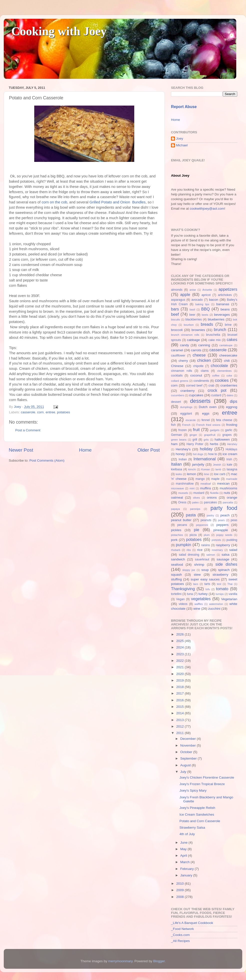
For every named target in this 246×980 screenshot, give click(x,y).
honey (180, 454)
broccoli (177, 330)
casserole (28, 412)
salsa (225, 555)
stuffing (176, 579)
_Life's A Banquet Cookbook (192, 923)
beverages (222, 315)
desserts (200, 401)
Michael (182, 145)
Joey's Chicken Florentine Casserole (207, 777)
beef (175, 314)
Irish (229, 459)
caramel (177, 350)
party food (224, 508)
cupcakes (196, 395)
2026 (180, 634)
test (219, 584)
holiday (206, 449)
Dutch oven (208, 407)
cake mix (215, 340)
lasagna (232, 469)
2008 (180, 897)
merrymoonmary (120, 961)
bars (175, 309)
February (187, 869)
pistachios (177, 535)
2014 (180, 713)
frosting (232, 425)
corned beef (194, 386)
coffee (216, 376)
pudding (232, 540)
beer (192, 315)
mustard (199, 493)
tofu (208, 589)
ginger (193, 435)
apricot (206, 295)
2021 (180, 667)
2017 (180, 693)
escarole (191, 420)
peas (234, 520)
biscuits (175, 319)
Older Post (149, 450)
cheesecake (228, 355)
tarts (207, 584)
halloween (222, 439)
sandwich (178, 559)
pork (174, 540)
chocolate (219, 366)
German (176, 435)
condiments (201, 381)
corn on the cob (54, 202)
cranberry (188, 391)
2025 (180, 641)
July (184, 772)
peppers (222, 525)
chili (227, 361)
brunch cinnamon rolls (185, 335)
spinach (224, 570)
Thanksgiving (183, 589)
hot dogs (198, 454)
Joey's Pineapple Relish (197, 808)
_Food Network (182, 929)
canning (204, 345)
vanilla (233, 594)
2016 (180, 700)
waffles (199, 604)
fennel (206, 420)
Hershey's (183, 449)
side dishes (226, 564)
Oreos (182, 502)
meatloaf (206, 484)
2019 (180, 680)
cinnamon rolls (182, 371)
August (186, 765)
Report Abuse (184, 107)
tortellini (176, 594)
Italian (176, 464)
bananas (223, 304)
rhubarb (176, 550)
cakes (232, 340)
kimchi (192, 469)
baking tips (202, 304)
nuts (227, 493)
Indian (183, 459)
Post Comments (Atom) (47, 460)
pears (221, 520)
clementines (224, 371)
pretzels (216, 540)
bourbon (189, 325)
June (184, 843)
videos (183, 604)
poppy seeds (224, 535)
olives (196, 498)
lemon (191, 474)
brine (228, 325)
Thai (230, 584)
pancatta (228, 502)
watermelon (216, 604)
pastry (210, 515)
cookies (222, 380)
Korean (206, 469)
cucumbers (178, 395)
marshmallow (185, 484)
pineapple (221, 530)
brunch (220, 330)
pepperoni (202, 525)
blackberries (194, 319)
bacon (214, 300)
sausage (223, 559)
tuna (190, 594)
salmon (211, 555)
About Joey (180, 176)
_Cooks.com (180, 935)
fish (173, 425)
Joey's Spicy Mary (193, 790)
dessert (176, 402)
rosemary (217, 550)
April (184, 856)
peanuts (206, 520)
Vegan (180, 599)
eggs (206, 413)
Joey (180, 138)
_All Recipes (180, 941)
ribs (189, 550)
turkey (203, 594)
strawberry (220, 575)
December (188, 739)
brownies (198, 330)
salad (233, 550)
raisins (205, 545)
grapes (227, 435)
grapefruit (210, 435)
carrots (196, 350)
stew (197, 575)
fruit (196, 430)
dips (233, 401)
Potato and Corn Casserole (200, 821)
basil (192, 309)
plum (207, 535)
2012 (180, 726)
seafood (177, 565)
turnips (219, 594)
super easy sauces (205, 579)
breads (207, 324)
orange (232, 498)
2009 (180, 890)
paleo (195, 502)
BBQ (205, 309)
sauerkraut (202, 559)
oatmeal (177, 498)
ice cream (230, 454)
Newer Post (21, 450)
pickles (176, 530)
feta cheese (224, 420)
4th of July (187, 834)
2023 (180, 654)
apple (185, 294)
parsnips (195, 509)
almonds (177, 290)
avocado (197, 300)
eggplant (186, 414)
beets (205, 315)
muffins (206, 488)
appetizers (228, 289)
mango (200, 479)
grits (206, 440)
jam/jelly (198, 464)
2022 (180, 661)
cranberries (229, 385)
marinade (232, 479)
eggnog (232, 407)
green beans (179, 440)
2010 (180, 884)
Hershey (232, 444)
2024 (180, 647)
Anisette (207, 290)
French (186, 425)
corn (40, 412)
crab (211, 386)
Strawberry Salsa (192, 828)
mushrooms (229, 488)
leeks (179, 474)
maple (215, 479)
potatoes (63, 412)
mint (192, 488)
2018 (180, 687)
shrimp (199, 565)
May (184, 849)
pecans (182, 525)
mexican (223, 483)
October (187, 752)
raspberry (223, 545)
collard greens (180, 381)
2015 (180, 707)
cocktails (177, 376)
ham (174, 444)
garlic (229, 430)
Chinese (177, 366)
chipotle (198, 366)
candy (184, 345)
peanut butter (181, 520)
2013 (180, 720)
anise (193, 290)
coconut (196, 375)
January (187, 875)
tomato (222, 589)
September (189, 758)
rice (200, 550)
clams (205, 371)
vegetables (201, 599)
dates (230, 395)
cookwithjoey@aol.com (207, 209)
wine (197, 609)
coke (229, 376)
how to (212, 454)
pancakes (210, 502)
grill (195, 440)
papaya (175, 509)
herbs (214, 444)
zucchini (214, 609)
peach (225, 515)
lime (206, 474)
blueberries (216, 319)
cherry (183, 361)
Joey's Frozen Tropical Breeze (202, 784)
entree (50, 412)
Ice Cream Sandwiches (197, 814)
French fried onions (208, 425)
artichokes (225, 295)
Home (85, 450)
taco (195, 584)
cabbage (193, 340)
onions (212, 498)
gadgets (215, 430)
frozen (182, 430)
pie (196, 530)
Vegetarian (229, 599)
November (188, 745)
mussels (183, 493)
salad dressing (189, 555)
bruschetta (213, 335)
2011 (180, 733)
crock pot (217, 390)
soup (205, 570)
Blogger (159, 961)
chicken (204, 360)
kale (229, 465)
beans (225, 309)
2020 (180, 674)
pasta (191, 515)
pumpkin (183, 545)
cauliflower (178, 356)
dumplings (186, 407)
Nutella (214, 493)
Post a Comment (28, 430)
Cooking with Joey (59, 31)
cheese (199, 355)
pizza (193, 535)
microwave (177, 488)
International (205, 459)
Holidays (231, 449)
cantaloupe (226, 345)
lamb (218, 469)
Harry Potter (195, 444)
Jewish (217, 465)
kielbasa (177, 469)
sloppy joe (189, 570)
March (185, 862)
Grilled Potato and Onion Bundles (117, 202)
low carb (220, 474)
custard (216, 395)
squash (176, 575)
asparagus (178, 300)
